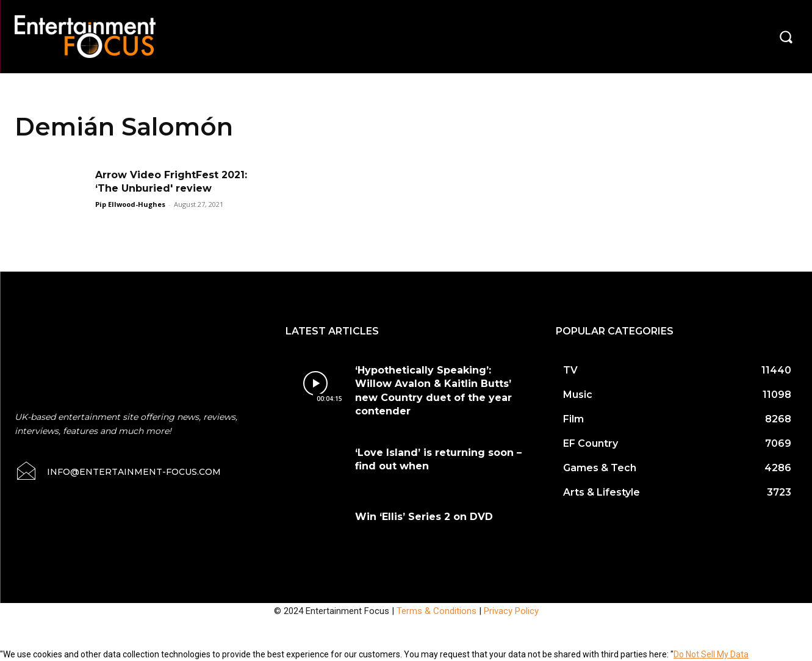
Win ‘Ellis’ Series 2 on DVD (424, 517)
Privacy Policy (511, 611)
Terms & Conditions (437, 611)
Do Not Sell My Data (711, 654)
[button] (786, 37)
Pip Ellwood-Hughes (130, 204)
